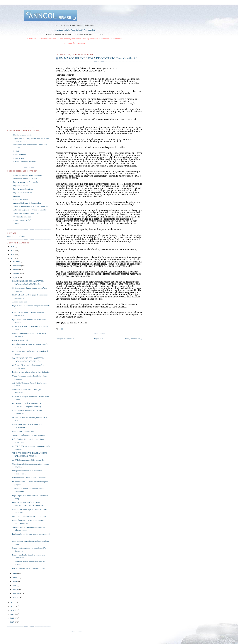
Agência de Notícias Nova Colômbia (28, 213)
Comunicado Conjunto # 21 (23, 431)
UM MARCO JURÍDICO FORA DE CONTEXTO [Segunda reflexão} (98, 58)
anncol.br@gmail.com (16, 236)
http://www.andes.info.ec (23, 189)
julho (15, 574)
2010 (13, 610)
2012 (13, 602)
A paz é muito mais (20, 302)
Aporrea (17, 196)
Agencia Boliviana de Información (27, 203)
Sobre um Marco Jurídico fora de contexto (29, 478)
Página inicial (100, 339)
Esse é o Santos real (20, 340)
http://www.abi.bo (20, 186)
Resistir (16, 151)
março (15, 589)
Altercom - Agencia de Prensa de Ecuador (30, 210)
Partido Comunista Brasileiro (25, 162)
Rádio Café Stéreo (21, 199)
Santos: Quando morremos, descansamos (28, 435)
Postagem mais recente (65, 339)
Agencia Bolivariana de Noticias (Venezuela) (31, 206)
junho (15, 577)
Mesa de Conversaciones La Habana (28, 175)
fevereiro (17, 593)
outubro (16, 270)
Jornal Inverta (19, 158)
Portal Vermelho (20, 155)
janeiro (16, 597)
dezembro (17, 262)
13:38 (61, 329)
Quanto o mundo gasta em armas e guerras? (29, 516)
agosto (16, 277)
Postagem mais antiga (134, 339)
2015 (13, 250)
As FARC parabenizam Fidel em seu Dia (28, 460)
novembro (17, 266)
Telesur (16, 224)
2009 (13, 614)
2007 (13, 622)
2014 (13, 254)
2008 (13, 618)
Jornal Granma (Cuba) (22, 220)
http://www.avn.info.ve (22, 192)
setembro (17, 273)
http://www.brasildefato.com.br (26, 182)
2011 (13, 606)
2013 (13, 258)
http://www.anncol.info (22, 135)
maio (15, 581)
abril (15, 585)
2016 (13, 246)
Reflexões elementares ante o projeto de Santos (31, 372)
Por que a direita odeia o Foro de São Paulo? (30, 569)
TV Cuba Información (22, 217)
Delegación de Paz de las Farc (25, 179)
